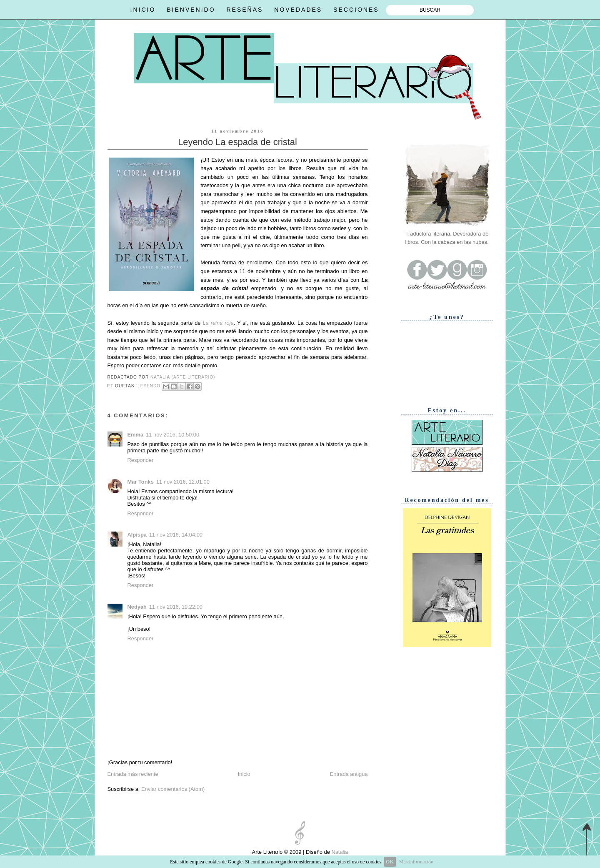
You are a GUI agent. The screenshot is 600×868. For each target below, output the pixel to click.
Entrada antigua (349, 774)
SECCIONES (356, 10)
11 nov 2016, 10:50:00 (172, 435)
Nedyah (137, 607)
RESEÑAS (245, 10)
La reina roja (218, 323)
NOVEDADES (298, 10)
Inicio (244, 774)
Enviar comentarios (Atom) (173, 789)
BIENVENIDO (191, 10)
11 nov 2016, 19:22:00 (176, 607)
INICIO (143, 10)
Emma (136, 435)
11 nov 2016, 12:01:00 (183, 482)
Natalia (339, 852)
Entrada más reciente (133, 774)
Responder (141, 460)
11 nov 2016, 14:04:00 (176, 535)
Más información (416, 862)
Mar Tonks (141, 482)
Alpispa (137, 535)
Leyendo (149, 386)
